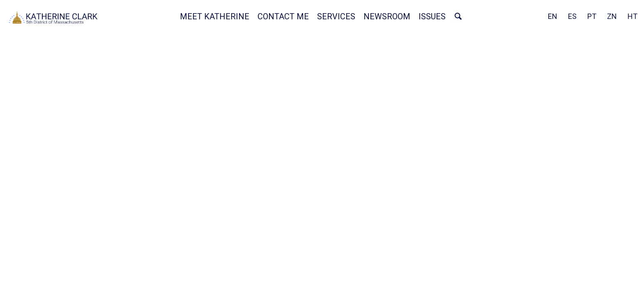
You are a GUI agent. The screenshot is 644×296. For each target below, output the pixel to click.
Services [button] (336, 16)
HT (632, 16)
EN (553, 16)
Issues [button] (432, 16)
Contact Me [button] (283, 16)
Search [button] (458, 16)
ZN (612, 16)
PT (592, 16)
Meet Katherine (215, 16)
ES (572, 16)
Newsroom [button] (387, 16)
